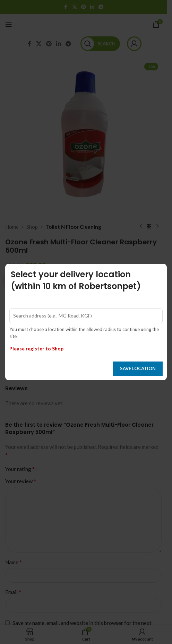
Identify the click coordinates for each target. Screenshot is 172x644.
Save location (138, 368)
